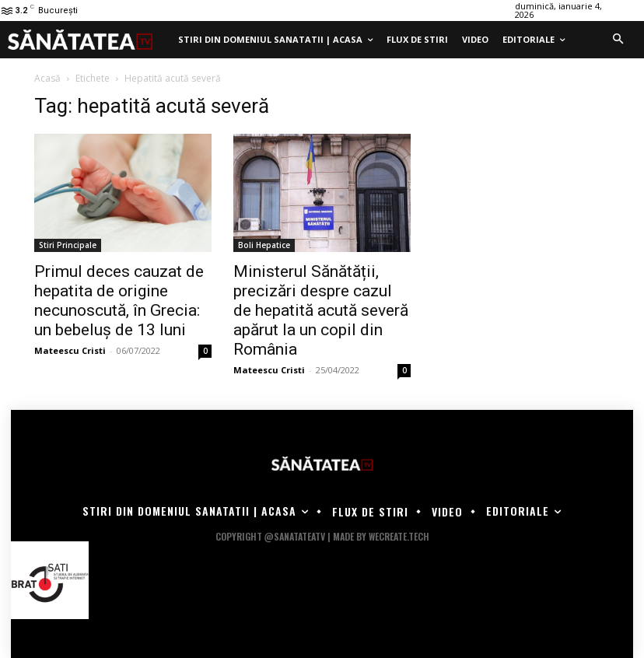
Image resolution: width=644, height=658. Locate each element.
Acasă (47, 78)
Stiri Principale (68, 245)
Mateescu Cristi (70, 350)
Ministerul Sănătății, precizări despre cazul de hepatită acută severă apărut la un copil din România (321, 310)
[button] (618, 40)
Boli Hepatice (264, 245)
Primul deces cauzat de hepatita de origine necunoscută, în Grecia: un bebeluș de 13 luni (119, 301)
